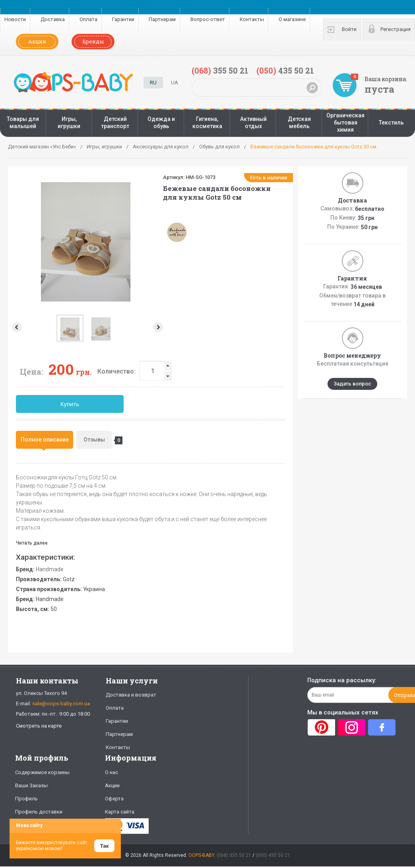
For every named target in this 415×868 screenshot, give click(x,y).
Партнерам (162, 19)
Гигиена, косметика (207, 123)
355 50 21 (220, 70)
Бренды (93, 41)
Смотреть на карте (39, 726)
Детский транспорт (115, 123)
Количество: (116, 371)
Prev (16, 327)
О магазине (292, 19)
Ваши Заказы (31, 785)
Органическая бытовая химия (345, 123)
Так (104, 846)
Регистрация (396, 29)
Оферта (114, 799)
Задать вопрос (352, 384)
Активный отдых (253, 123)
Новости (15, 19)
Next (159, 327)
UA (175, 83)
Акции (37, 41)
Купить (70, 404)
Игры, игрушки (69, 123)
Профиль (26, 799)
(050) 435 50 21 (273, 855)
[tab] (45, 440)
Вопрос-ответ (208, 19)
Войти (349, 29)
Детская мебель (299, 123)
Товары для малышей (23, 123)
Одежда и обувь (161, 123)
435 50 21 (285, 70)
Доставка (53, 19)
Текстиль (391, 123)
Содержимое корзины (42, 772)
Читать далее (32, 543)
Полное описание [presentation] (45, 440)
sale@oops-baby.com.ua (61, 704)
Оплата (88, 19)
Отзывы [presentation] (98, 440)
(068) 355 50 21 (234, 855)
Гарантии (123, 19)
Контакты (252, 19)
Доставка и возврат (131, 695)
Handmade (50, 569)
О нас (112, 772)
